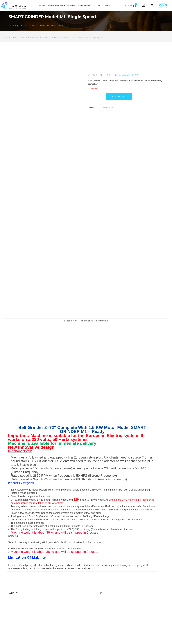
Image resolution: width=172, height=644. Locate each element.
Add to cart (119, 97)
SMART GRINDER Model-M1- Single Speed (43, 26)
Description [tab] (71, 321)
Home (42, 5)
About (107, 5)
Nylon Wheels (85, 5)
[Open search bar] (152, 5)
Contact (98, 5)
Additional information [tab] (94, 321)
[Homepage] (10, 26)
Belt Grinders (51, 38)
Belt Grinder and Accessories (61, 5)
